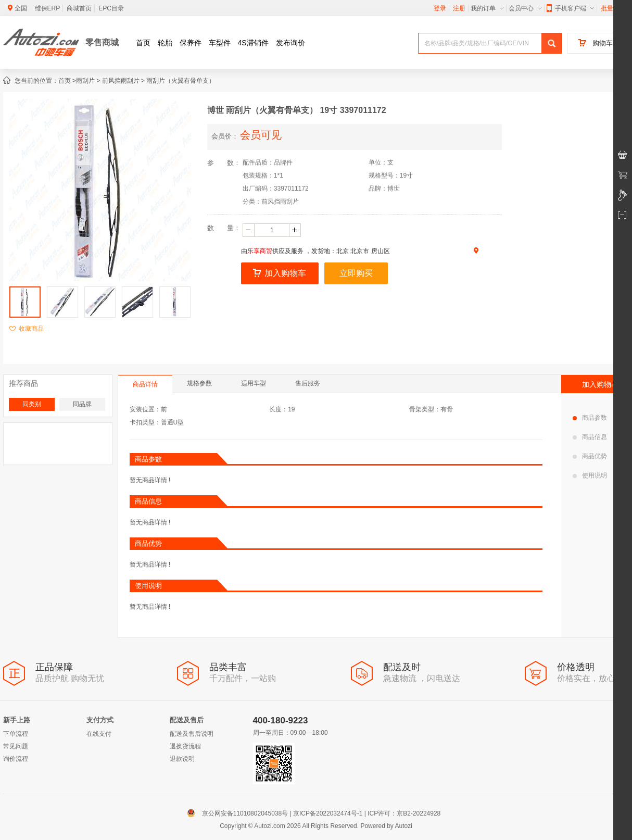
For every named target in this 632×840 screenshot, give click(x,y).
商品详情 (145, 384)
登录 (440, 8)
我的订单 (487, 8)
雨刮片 (85, 81)
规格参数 (199, 383)
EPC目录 (111, 8)
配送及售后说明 (192, 734)
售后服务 (308, 383)
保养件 (191, 43)
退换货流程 (185, 746)
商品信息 (590, 437)
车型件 (220, 43)
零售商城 (102, 42)
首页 (143, 43)
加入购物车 (280, 273)
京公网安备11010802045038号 (240, 813)
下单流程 (16, 734)
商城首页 (79, 8)
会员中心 (525, 8)
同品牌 (82, 404)
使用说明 (590, 475)
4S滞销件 (253, 43)
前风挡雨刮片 (121, 81)
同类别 (32, 404)
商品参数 (590, 418)
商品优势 (590, 456)
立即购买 (356, 273)
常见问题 (16, 746)
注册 (459, 8)
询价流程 (16, 759)
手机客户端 (570, 8)
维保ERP (48, 8)
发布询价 (290, 43)
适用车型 (254, 383)
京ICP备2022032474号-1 (328, 813)
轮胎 (165, 43)
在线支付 (99, 734)
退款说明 (182, 759)
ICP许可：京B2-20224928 (404, 813)
